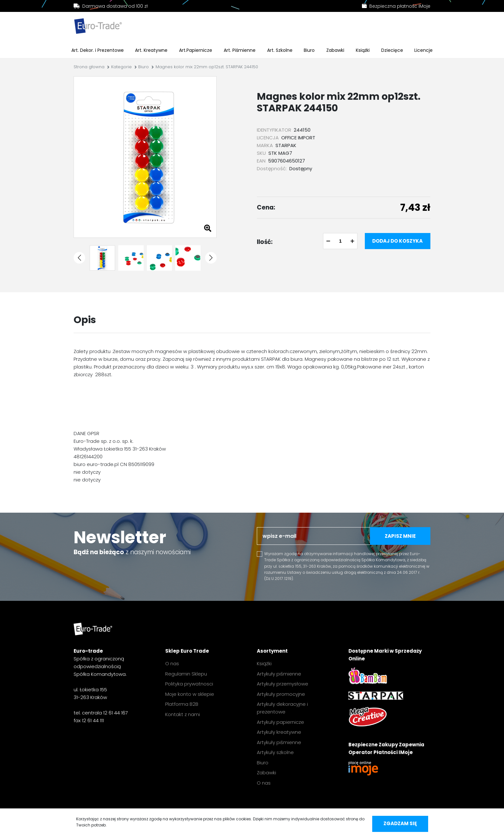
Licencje (423, 50)
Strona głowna (89, 67)
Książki (363, 50)
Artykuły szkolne (275, 752)
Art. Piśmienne (240, 50)
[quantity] (340, 241)
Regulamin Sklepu (186, 674)
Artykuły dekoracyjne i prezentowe (282, 708)
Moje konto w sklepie (190, 694)
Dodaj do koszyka (397, 241)
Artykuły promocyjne (281, 694)
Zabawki (335, 50)
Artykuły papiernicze (280, 722)
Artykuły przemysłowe (283, 684)
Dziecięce (392, 50)
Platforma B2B (182, 704)
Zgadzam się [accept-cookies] (400, 823)
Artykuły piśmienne (279, 674)
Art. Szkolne (280, 50)
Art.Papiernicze (196, 50)
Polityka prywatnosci (189, 684)
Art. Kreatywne (151, 50)
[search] (221, 27)
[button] (79, 258)
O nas (172, 663)
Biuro (309, 50)
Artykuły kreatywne (279, 732)
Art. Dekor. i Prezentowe (98, 50)
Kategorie (122, 67)
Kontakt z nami (183, 714)
